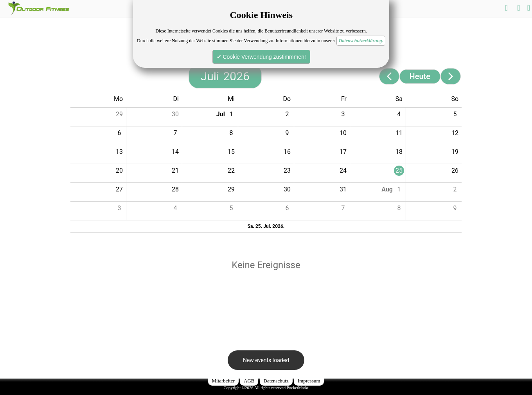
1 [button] (231, 114)
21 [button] (175, 170)
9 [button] (287, 133)
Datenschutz (276, 381)
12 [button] (455, 133)
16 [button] (287, 152)
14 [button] (175, 152)
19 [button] (455, 152)
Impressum (309, 381)
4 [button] (399, 114)
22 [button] (231, 170)
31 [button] (343, 189)
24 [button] (343, 170)
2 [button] (287, 114)
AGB (249, 381)
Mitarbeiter (223, 381)
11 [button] (399, 133)
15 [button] (231, 152)
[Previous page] (389, 76)
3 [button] (343, 114)
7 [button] (175, 133)
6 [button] (120, 133)
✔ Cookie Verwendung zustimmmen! (261, 57)
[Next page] (451, 76)
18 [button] (399, 152)
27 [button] (119, 189)
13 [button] (119, 152)
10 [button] (343, 133)
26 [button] (455, 170)
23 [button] (287, 170)
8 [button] (231, 133)
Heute (420, 76)
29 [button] (119, 114)
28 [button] (175, 189)
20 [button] (119, 170)
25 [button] (399, 170)
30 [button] (175, 114)
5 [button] (455, 114)
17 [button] (343, 152)
